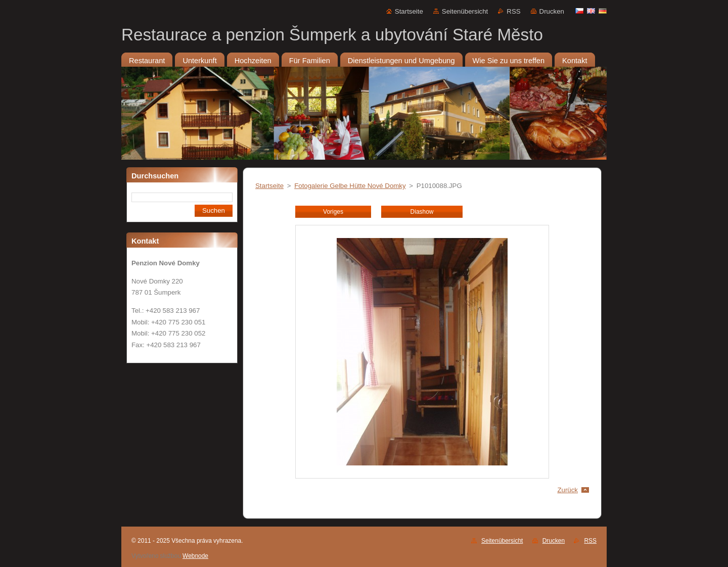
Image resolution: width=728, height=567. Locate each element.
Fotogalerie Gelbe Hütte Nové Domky (350, 186)
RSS (513, 11)
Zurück (567, 490)
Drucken (552, 11)
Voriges (333, 212)
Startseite (409, 11)
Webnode (195, 556)
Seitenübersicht (465, 11)
